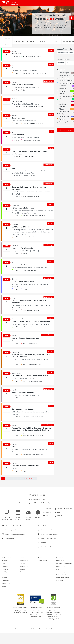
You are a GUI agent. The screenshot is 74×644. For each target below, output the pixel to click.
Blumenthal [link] (5, 561)
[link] (72, 18)
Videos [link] (57, 569)
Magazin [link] (40, 558)
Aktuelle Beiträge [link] (43, 561)
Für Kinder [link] (31, 41)
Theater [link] (55, 41)
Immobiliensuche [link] (60, 561)
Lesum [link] (4, 575)
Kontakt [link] (41, 629)
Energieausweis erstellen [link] (63, 578)
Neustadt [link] (5, 578)
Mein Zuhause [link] (60, 558)
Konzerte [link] (43, 41)
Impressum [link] (27, 629)
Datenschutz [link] (18, 629)
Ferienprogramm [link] (68, 41)
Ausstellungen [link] (19, 41)
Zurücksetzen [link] (67, 130)
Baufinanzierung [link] (60, 572)
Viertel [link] (4, 586)
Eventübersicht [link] (24, 561)
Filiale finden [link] (59, 581)
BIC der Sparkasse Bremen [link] (52, 629)
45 (21, 478)
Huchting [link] (5, 572)
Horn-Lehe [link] (5, 569)
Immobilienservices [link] (61, 566)
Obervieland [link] (5, 581)
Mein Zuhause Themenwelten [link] (64, 563)
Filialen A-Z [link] (34, 629)
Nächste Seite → (30, 478)
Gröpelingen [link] (5, 566)
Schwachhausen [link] (6, 583)
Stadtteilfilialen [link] (6, 558)
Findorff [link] (4, 563)
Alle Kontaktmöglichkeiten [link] (48, 503)
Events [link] (22, 558)
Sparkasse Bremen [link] (6, 41)
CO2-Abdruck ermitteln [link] (62, 575)
